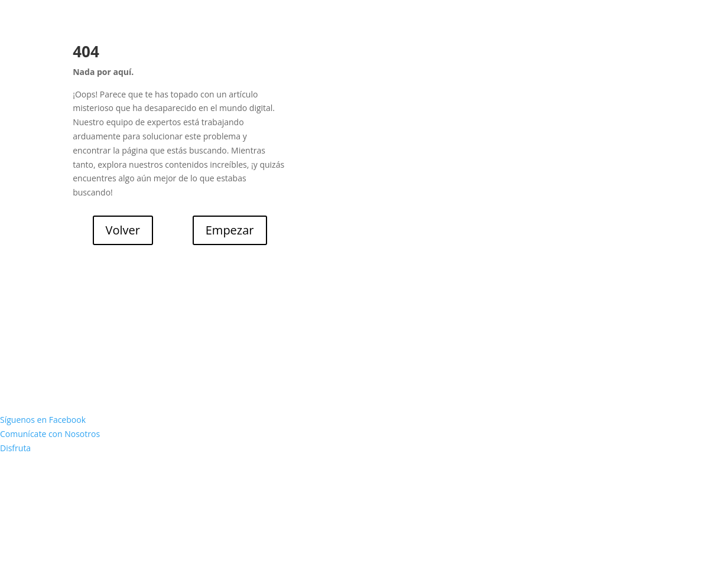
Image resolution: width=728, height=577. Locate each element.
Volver (123, 230)
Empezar (230, 230)
